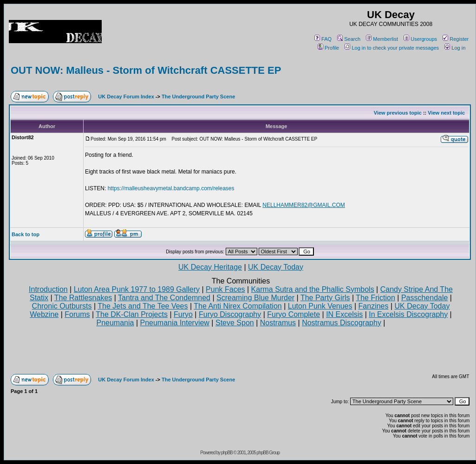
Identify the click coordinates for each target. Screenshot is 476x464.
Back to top (26, 234)
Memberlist (382, 39)
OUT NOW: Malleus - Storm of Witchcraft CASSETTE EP (146, 70)
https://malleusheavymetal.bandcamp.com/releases (171, 188)
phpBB (227, 453)
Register (456, 39)
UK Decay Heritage (210, 267)
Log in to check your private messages (392, 48)
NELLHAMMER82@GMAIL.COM (304, 205)
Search (349, 39)
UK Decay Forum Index (126, 97)
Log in (455, 48)
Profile (328, 48)
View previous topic (398, 113)
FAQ (323, 39)
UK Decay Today (276, 267)
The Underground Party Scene (198, 97)
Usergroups (420, 39)
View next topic (446, 113)
